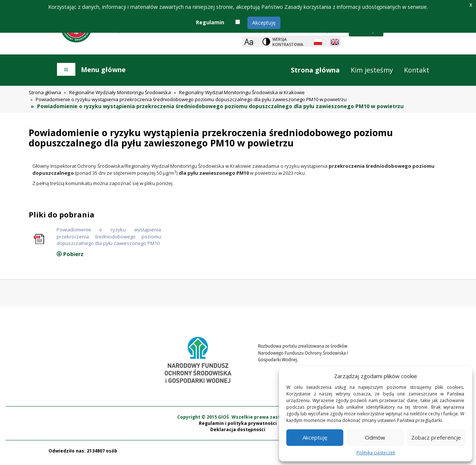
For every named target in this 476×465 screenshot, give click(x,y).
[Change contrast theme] (283, 42)
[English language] (335, 42)
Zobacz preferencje (436, 437)
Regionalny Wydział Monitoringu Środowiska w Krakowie (242, 92)
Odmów (375, 437)
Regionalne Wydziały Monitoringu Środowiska (120, 92)
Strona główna (315, 70)
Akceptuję (264, 23)
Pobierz (70, 258)
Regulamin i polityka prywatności (238, 427)
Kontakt (417, 70)
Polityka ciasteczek (376, 453)
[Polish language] (318, 42)
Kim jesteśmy (372, 70)
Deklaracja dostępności (238, 433)
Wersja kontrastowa (288, 42)
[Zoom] (249, 42)
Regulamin (210, 22)
